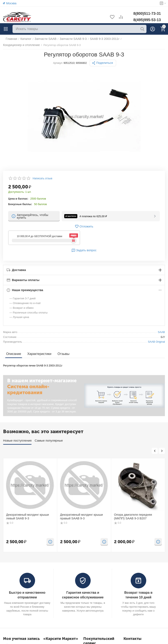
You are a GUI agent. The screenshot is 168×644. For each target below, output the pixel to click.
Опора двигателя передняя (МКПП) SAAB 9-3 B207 (136, 516)
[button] (103, 63)
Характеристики (38, 354)
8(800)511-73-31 (147, 14)
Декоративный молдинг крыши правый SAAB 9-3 (79, 516)
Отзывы (61, 354)
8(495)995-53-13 (147, 20)
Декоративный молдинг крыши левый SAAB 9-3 (29, 516)
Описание (13, 354)
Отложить (84, 226)
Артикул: (59, 63)
